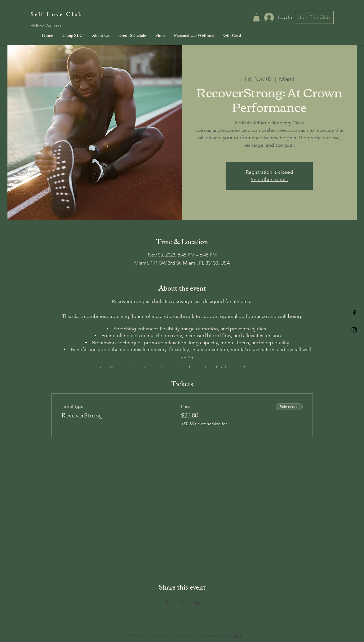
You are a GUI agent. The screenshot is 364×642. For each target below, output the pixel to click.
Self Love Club (57, 15)
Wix (238, 635)
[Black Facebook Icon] (354, 312)
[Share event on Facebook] (167, 603)
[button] (256, 17)
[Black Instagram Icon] (354, 330)
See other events (269, 179)
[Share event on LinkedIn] (197, 603)
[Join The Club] (314, 17)
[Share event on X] (182, 603)
